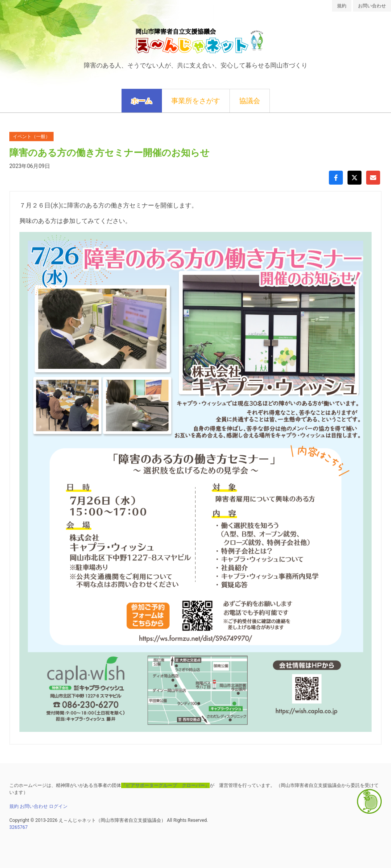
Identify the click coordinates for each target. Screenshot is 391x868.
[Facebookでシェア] (336, 178)
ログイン (58, 806)
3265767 (18, 827)
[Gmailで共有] (373, 178)
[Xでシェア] (355, 178)
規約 (342, 6)
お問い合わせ (372, 6)
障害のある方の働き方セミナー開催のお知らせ (109, 153)
